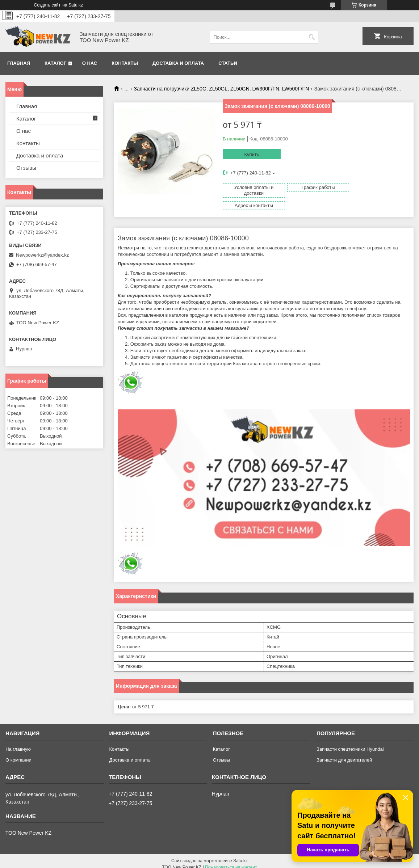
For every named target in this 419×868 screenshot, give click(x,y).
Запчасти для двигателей (344, 754)
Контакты (125, 63)
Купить (252, 154)
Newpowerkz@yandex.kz (42, 255)
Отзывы (26, 168)
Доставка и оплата (178, 63)
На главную (18, 743)
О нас (90, 63)
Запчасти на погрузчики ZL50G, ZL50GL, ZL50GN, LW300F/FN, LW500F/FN (222, 89)
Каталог (55, 63)
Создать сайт (47, 5)
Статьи (228, 63)
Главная (19, 63)
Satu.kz (240, 855)
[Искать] (312, 37)
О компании (18, 754)
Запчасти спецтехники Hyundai (350, 743)
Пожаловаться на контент (231, 861)
